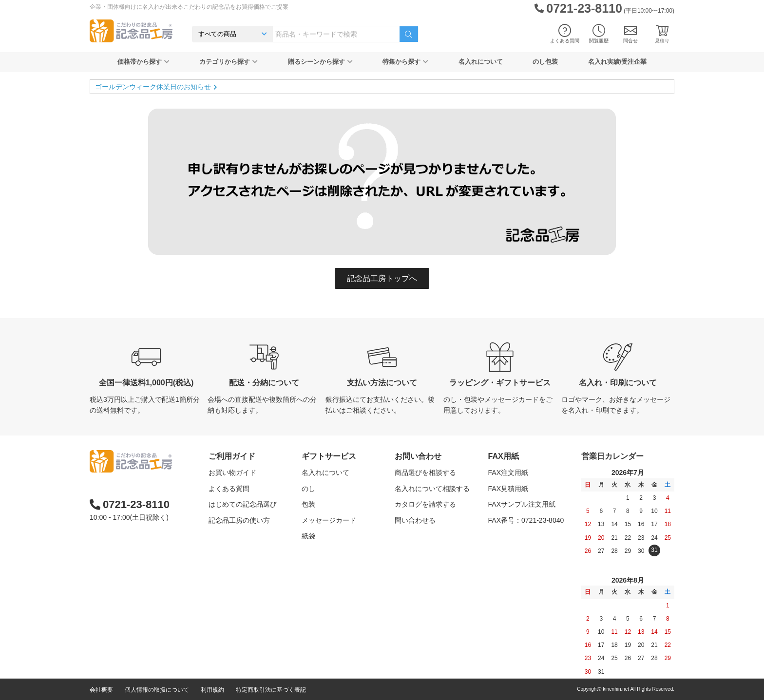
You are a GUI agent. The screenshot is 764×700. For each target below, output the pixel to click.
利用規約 (212, 690)
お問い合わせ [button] (418, 456)
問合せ (630, 34)
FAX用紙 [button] (504, 456)
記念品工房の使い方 (239, 520)
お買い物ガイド (232, 473)
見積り (662, 34)
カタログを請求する (425, 504)
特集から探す (405, 62)
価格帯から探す (143, 62)
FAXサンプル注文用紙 (522, 504)
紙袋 (308, 536)
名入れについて (481, 62)
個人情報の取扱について (157, 690)
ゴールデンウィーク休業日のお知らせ (153, 87)
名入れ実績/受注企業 (618, 62)
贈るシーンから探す (320, 62)
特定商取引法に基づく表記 (271, 690)
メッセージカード (329, 520)
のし (308, 489)
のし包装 (545, 62)
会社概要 (101, 690)
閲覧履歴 (599, 34)
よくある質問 (565, 34)
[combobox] (336, 34)
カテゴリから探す (229, 62)
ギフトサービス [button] (329, 456)
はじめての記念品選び (243, 504)
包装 (308, 504)
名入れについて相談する (432, 489)
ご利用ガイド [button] (232, 456)
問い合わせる (415, 520)
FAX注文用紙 (508, 473)
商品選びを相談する (425, 473)
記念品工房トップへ (382, 278)
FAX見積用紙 (508, 489)
